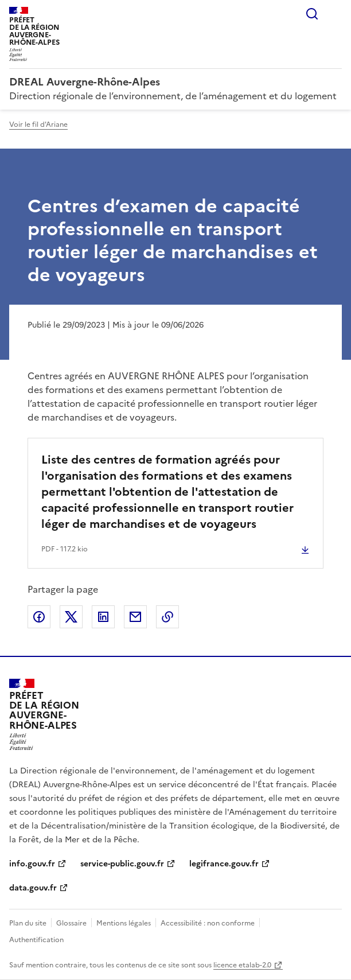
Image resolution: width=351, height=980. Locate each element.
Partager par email (135, 617)
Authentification (36, 940)
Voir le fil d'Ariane (38, 125)
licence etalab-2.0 (242, 965)
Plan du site (28, 923)
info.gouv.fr (32, 864)
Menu (335, 14)
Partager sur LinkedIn (103, 617)
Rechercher (312, 14)
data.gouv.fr (33, 888)
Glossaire (71, 923)
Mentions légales (124, 923)
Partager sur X (71, 617)
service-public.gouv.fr (122, 864)
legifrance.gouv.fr (224, 864)
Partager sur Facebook (39, 617)
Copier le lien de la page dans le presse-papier (167, 617)
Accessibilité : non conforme (208, 923)
